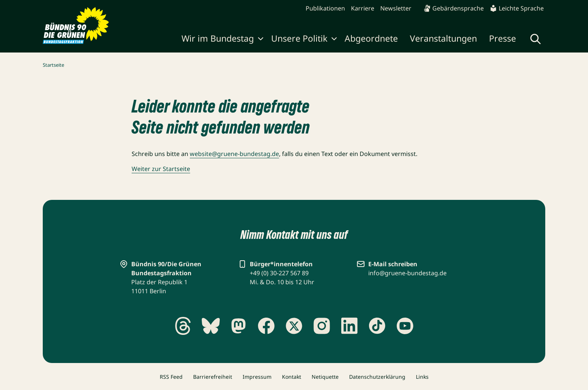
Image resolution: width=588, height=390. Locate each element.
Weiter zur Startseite (161, 169)
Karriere (363, 8)
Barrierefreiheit (213, 377)
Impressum (257, 377)
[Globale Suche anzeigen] (535, 39)
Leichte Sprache (517, 8)
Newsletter (396, 8)
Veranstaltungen (443, 38)
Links (422, 377)
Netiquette (325, 377)
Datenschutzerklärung (377, 377)
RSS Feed (171, 377)
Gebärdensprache (454, 8)
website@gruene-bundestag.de (234, 154)
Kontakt (292, 377)
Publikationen (325, 8)
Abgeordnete (371, 38)
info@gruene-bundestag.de (407, 273)
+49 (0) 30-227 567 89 (279, 273)
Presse (502, 38)
